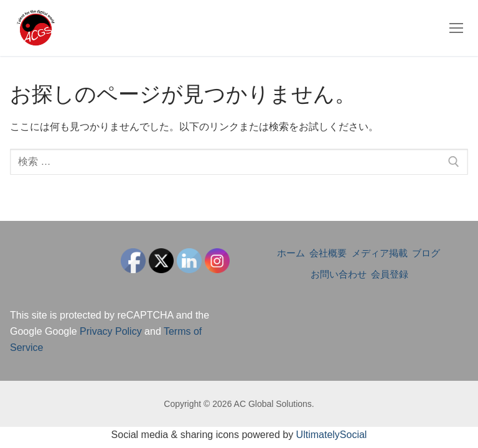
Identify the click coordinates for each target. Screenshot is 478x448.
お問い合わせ (339, 274)
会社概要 (328, 253)
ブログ (426, 253)
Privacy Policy (111, 331)
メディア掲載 (380, 253)
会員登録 (390, 274)
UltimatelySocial (332, 435)
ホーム (291, 253)
